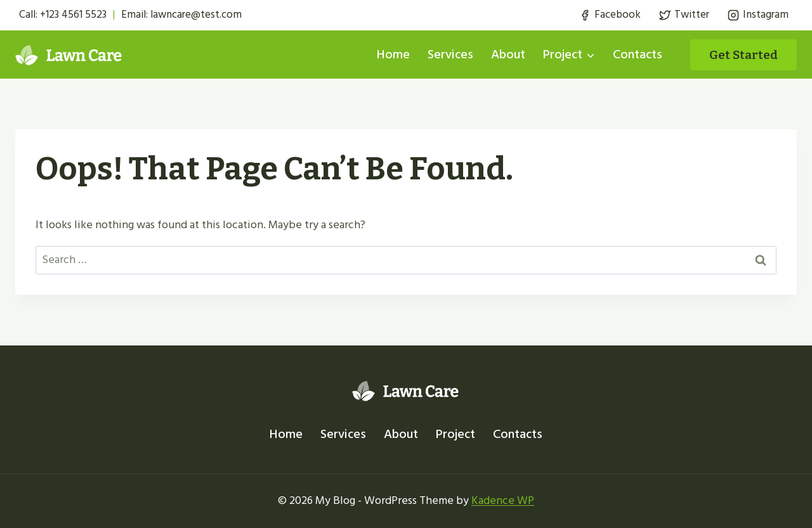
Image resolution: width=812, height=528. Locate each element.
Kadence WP (503, 500)
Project (455, 434)
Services (450, 55)
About (508, 55)
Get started (743, 55)
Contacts (638, 55)
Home (393, 55)
